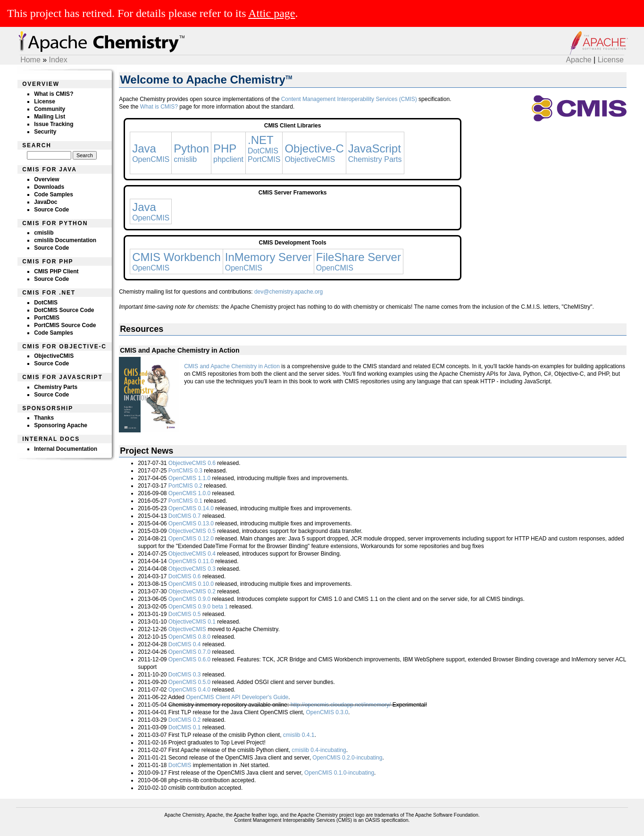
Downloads (49, 187)
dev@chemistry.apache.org (289, 292)
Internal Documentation (66, 449)
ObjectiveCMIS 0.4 (192, 554)
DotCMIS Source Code (64, 310)
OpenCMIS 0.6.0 (189, 659)
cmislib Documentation (65, 240)
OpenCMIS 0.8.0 (189, 637)
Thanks (44, 418)
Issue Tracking (54, 124)
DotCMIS (46, 303)
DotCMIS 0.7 (185, 516)
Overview (46, 179)
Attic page (272, 13)
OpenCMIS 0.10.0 (191, 584)
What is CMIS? (54, 94)
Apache (578, 60)
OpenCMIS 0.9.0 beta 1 (198, 607)
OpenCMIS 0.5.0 (189, 682)
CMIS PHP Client (56, 271)
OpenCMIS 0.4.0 (189, 690)
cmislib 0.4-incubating (319, 750)
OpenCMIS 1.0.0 (189, 493)
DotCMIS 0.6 (185, 576)
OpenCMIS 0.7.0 (189, 652)
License (611, 60)
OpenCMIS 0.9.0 (189, 599)
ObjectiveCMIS (54, 356)
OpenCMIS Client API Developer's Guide (237, 697)
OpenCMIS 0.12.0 (191, 539)
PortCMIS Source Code (65, 325)
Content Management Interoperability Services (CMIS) (349, 99)
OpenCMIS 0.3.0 (327, 712)
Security (45, 132)
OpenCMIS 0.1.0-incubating (339, 773)
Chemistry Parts (56, 387)
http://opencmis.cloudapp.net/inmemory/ (341, 705)
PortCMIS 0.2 (185, 486)
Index (58, 60)
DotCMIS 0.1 (185, 727)
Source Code (51, 210)
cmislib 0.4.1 (299, 735)
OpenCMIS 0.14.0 (191, 508)
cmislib (44, 233)
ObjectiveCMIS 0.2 (192, 591)
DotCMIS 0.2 (185, 720)
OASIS (373, 820)
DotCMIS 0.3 (185, 675)
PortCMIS (47, 318)
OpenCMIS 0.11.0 (191, 561)
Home (30, 60)
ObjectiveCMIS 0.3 (192, 569)
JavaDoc (46, 202)
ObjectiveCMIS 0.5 (192, 531)
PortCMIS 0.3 (185, 471)
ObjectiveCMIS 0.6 (192, 463)
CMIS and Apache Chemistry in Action (232, 366)
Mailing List (50, 117)
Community (50, 109)
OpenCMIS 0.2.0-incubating (347, 758)
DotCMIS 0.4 (185, 644)
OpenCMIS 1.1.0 (189, 478)
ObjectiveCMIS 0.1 (192, 622)
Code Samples (54, 194)
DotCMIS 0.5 (185, 614)
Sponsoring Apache (61, 425)
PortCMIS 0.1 (185, 501)
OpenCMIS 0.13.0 (191, 524)
